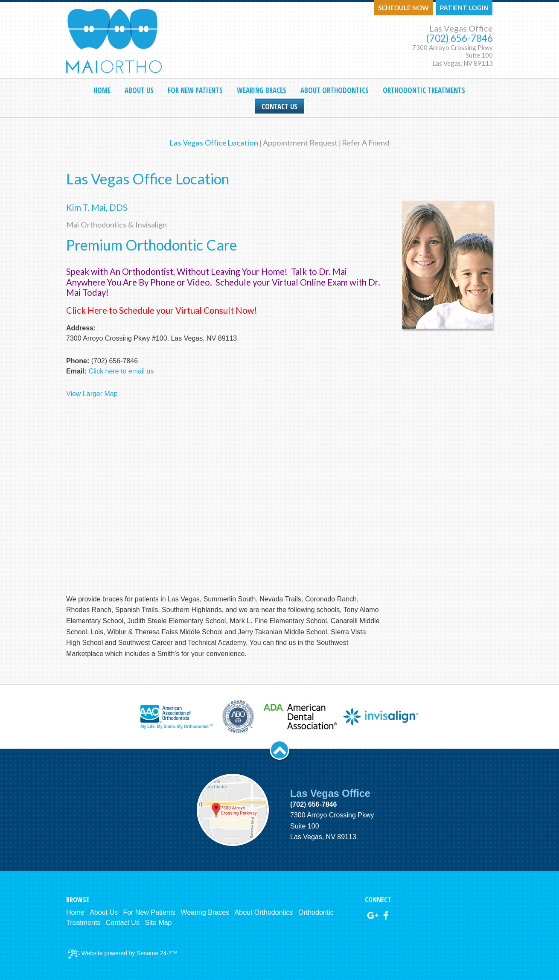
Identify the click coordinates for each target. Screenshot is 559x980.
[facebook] (386, 916)
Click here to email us (121, 371)
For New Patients (149, 912)
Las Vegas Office (461, 28)
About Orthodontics (264, 912)
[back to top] (279, 750)
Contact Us (123, 923)
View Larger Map (92, 394)
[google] (373, 916)
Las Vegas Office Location (214, 143)
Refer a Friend (366, 143)
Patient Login (464, 8)
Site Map (158, 923)
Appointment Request (300, 143)
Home (75, 912)
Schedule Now (403, 8)
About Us (104, 912)
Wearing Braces (205, 912)
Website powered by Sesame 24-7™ (123, 954)
